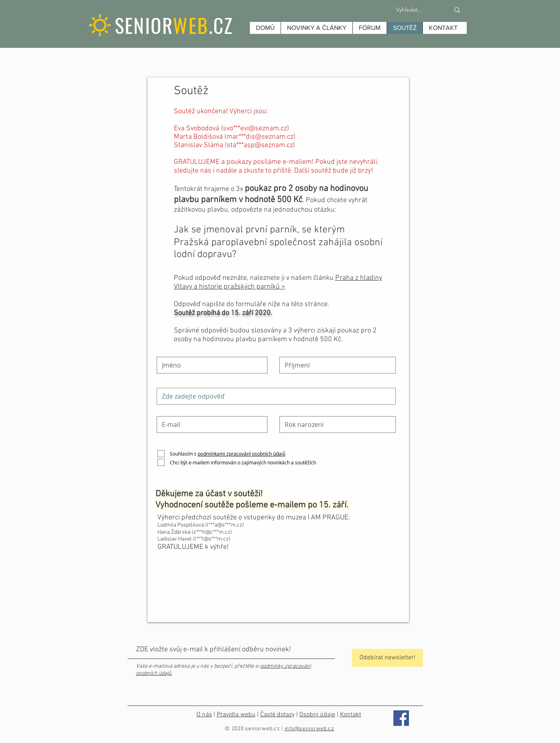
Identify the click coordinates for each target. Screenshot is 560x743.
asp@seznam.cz (268, 145)
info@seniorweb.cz (309, 729)
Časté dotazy (277, 715)
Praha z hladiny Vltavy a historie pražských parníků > (278, 282)
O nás (204, 715)
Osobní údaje (317, 715)
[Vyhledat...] (409, 10)
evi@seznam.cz (264, 129)
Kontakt (351, 715)
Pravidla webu (236, 715)
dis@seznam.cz (270, 137)
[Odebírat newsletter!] (387, 658)
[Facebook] (401, 718)
